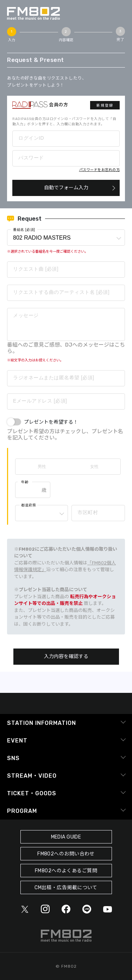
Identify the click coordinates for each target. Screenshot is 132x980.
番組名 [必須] (24, 230)
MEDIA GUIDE (66, 837)
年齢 (25, 482)
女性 (94, 467)
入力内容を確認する (66, 656)
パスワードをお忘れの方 (100, 170)
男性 (42, 467)
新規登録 (105, 106)
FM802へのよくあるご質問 (66, 871)
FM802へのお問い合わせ (66, 854)
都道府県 (29, 505)
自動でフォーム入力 (66, 188)
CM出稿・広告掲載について (66, 888)
